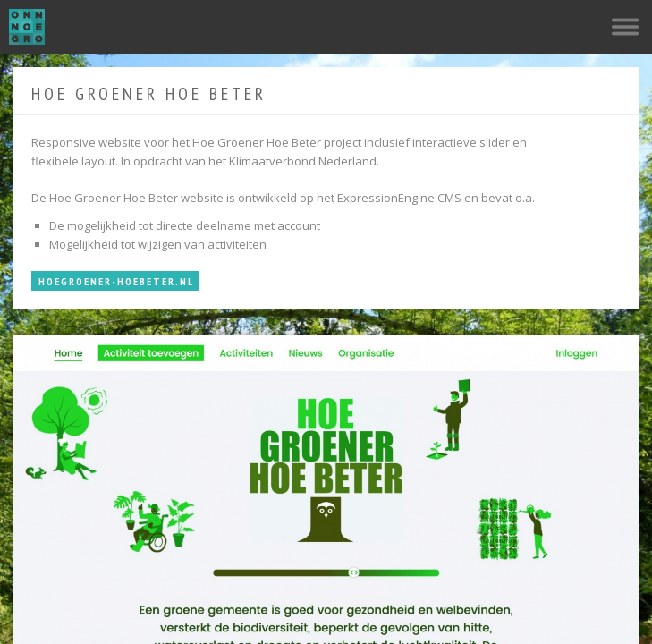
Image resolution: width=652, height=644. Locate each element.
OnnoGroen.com (27, 27)
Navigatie (625, 27)
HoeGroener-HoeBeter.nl (116, 281)
